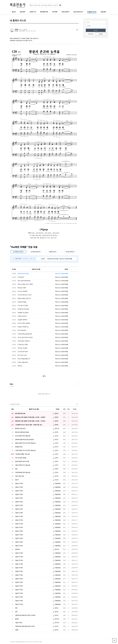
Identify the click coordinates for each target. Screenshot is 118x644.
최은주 (55, 439)
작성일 (75, 409)
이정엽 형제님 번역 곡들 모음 (23, 472)
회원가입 (101, 34)
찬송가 (17, 480)
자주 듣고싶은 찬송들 (21, 458)
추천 (68, 409)
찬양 (16, 608)
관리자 (55, 413)
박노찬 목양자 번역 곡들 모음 (23, 436)
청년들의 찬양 (19, 447)
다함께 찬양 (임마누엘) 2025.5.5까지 (25, 626)
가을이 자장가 (19, 623)
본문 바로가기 (0, 0)
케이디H (56, 428)
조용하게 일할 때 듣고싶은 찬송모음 (24, 439)
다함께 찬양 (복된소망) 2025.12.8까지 (25, 615)
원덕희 (55, 630)
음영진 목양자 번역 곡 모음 (22, 461)
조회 (64, 409)
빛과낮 (55, 608)
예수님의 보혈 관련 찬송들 (22, 432)
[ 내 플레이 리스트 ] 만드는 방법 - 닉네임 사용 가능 (29, 425)
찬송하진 (17, 549)
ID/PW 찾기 (91, 34)
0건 (16, 31)
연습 (16, 469)
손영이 (55, 458)
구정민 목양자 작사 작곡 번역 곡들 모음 (25, 450)
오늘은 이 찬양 (19, 483)
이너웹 (40, 642)
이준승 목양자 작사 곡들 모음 (23, 465)
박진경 (55, 480)
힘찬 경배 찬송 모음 (20, 413)
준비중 (17, 619)
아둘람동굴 (57, 483)
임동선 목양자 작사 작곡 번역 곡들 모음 (25, 443)
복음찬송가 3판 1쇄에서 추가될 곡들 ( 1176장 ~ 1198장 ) (30, 417)
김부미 (16, 29)
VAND (17, 630)
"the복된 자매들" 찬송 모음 (22, 454)
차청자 (55, 469)
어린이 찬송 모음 (20, 476)
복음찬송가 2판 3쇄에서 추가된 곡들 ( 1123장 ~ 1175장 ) (30, 421)
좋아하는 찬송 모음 (20, 428)
